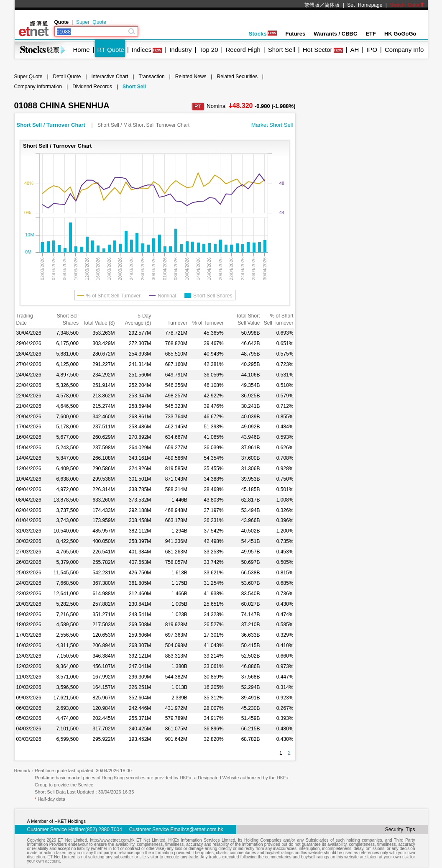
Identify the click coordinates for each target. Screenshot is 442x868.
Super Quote (91, 22)
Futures (295, 34)
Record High (243, 50)
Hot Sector (318, 50)
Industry (180, 50)
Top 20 (209, 50)
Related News (191, 77)
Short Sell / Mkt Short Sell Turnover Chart (143, 125)
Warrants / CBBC (335, 34)
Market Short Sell (272, 125)
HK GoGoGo (400, 34)
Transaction (151, 77)
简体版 (332, 5)
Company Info (404, 50)
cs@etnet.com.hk (204, 830)
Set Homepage (365, 5)
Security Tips (400, 830)
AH (354, 50)
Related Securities (237, 77)
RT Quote (110, 50)
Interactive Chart (110, 77)
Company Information (38, 87)
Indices (142, 50)
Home (82, 50)
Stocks (263, 34)
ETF (371, 34)
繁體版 (312, 5)
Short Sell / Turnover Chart (52, 125)
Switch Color (407, 5)
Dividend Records (92, 87)
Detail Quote (67, 77)
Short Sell (282, 50)
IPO (372, 50)
